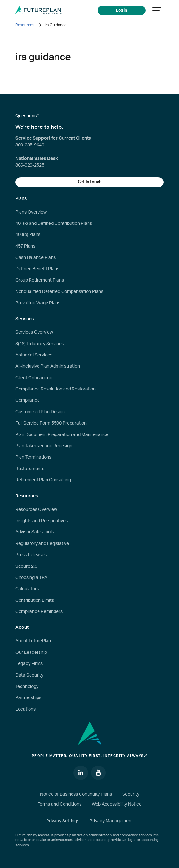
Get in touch (90, 182)
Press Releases (31, 555)
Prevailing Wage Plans (38, 303)
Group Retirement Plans (40, 280)
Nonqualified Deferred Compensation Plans (59, 292)
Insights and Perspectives (42, 521)
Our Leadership (31, 653)
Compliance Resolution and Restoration (55, 389)
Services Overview (34, 332)
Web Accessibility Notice (117, 804)
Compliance (28, 400)
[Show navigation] (157, 10)
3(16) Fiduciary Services (40, 344)
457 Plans (25, 246)
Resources (25, 25)
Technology (27, 687)
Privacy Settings (63, 821)
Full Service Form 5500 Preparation (51, 423)
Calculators (27, 589)
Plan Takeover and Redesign (44, 446)
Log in (122, 10)
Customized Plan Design (40, 412)
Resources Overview (36, 510)
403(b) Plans (28, 235)
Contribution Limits (35, 601)
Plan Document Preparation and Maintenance (62, 435)
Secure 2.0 (26, 566)
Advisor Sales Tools (35, 532)
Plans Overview (31, 212)
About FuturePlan (33, 641)
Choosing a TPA (31, 578)
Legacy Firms (29, 664)
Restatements (30, 469)
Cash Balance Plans (36, 258)
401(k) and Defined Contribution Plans (54, 224)
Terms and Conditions (60, 804)
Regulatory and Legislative (42, 544)
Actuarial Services (34, 355)
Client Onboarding (34, 378)
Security (131, 794)
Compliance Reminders (39, 612)
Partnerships (28, 698)
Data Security (29, 675)
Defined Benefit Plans (37, 269)
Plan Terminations (33, 457)
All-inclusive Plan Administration (48, 366)
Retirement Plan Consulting (43, 480)
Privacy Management (111, 821)
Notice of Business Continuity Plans (76, 794)
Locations (26, 709)
